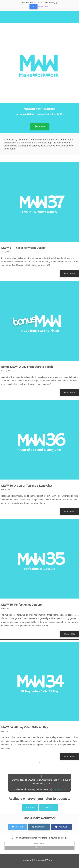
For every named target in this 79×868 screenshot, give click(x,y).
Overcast (48, 807)
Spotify (40, 127)
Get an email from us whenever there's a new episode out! (39, 838)
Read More (69, 273)
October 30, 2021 (61, 789)
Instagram (39, 827)
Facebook (61, 827)
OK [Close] (34, 7)
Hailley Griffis (56, 114)
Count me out (44, 7)
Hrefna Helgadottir (33, 114)
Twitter (17, 827)
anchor (30, 807)
